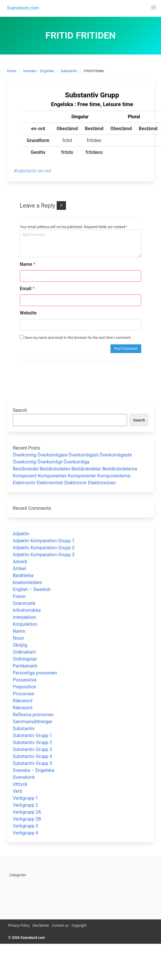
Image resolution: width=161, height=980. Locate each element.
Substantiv (69, 71)
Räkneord (23, 701)
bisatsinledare (27, 582)
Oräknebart (24, 652)
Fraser (19, 596)
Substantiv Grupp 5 (32, 763)
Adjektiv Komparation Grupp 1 (44, 541)
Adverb (20, 562)
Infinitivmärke (27, 610)
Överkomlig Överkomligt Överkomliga (51, 462)
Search (20, 410)
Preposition (25, 687)
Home (12, 71)
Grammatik (24, 603)
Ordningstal (25, 659)
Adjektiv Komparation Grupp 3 (44, 555)
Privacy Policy (19, 926)
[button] (153, 8)
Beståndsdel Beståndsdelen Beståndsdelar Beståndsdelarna (75, 469)
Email (27, 289)
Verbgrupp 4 (25, 833)
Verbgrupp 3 (25, 826)
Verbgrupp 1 (25, 798)
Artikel (19, 569)
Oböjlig (20, 645)
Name (28, 264)
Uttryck (20, 784)
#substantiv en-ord (32, 171)
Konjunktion (25, 624)
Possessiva (25, 680)
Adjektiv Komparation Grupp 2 (44, 548)
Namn (19, 631)
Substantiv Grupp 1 (32, 736)
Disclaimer (41, 926)
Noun (18, 638)
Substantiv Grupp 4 (32, 756)
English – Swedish (32, 589)
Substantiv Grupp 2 (32, 742)
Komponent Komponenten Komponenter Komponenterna (72, 476)
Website (28, 313)
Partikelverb (25, 666)
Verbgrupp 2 (25, 805)
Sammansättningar (33, 722)
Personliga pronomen (35, 673)
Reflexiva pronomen (33, 715)
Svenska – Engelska (39, 71)
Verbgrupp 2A (27, 812)
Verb (18, 791)
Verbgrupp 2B (27, 819)
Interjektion (24, 617)
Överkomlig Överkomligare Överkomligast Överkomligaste (72, 455)
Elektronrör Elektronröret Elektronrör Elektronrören (64, 483)
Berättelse (23, 576)
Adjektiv (21, 534)
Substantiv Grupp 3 (32, 749)
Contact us (60, 926)
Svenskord (24, 777)
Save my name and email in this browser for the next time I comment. (76, 337)
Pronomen (24, 694)
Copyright (79, 926)
